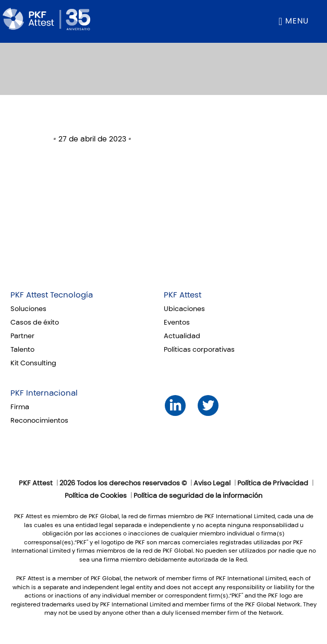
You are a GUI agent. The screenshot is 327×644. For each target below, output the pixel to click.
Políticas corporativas (199, 350)
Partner (22, 336)
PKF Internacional (44, 393)
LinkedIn (175, 405)
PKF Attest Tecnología (52, 295)
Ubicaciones (184, 309)
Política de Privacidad (273, 483)
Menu (297, 21)
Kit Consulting (33, 363)
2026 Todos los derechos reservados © (123, 483)
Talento (22, 350)
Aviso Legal (212, 483)
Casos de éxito (35, 323)
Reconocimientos (39, 421)
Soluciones (28, 309)
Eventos (177, 323)
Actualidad (182, 336)
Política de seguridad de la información (198, 496)
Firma (20, 407)
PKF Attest (183, 295)
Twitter (208, 405)
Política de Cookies (96, 496)
